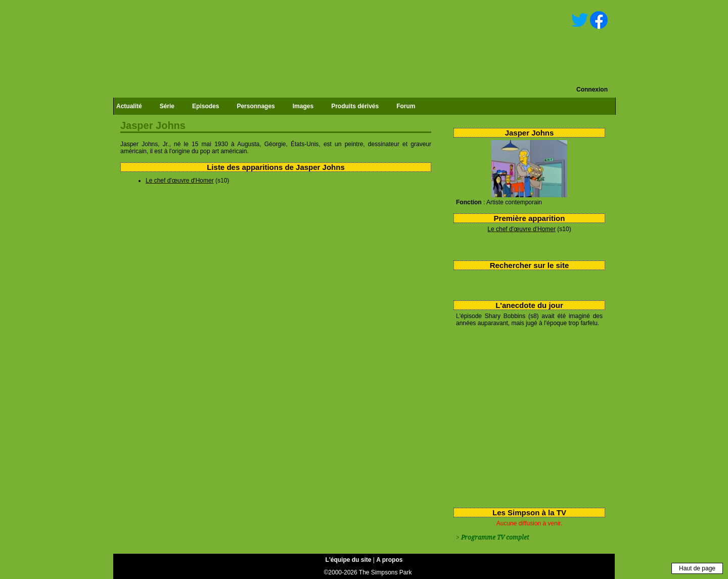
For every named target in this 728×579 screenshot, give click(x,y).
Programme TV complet (495, 538)
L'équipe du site (349, 560)
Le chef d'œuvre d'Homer (521, 229)
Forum (406, 106)
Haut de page (697, 568)
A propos (389, 560)
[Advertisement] (526, 415)
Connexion (592, 90)
